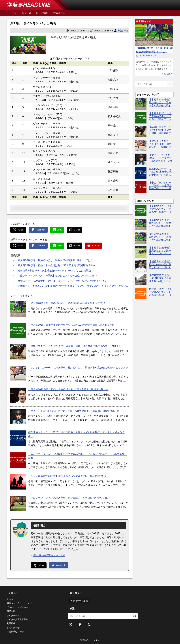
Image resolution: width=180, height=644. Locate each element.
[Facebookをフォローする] (80, 624)
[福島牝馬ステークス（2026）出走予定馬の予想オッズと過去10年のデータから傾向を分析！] (18, 438)
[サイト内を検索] (170, 84)
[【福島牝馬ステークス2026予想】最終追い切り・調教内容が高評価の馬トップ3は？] (18, 352)
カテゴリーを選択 (79, 601)
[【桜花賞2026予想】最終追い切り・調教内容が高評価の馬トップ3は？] (141, 238)
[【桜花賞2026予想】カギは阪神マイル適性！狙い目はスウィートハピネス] (141, 280)
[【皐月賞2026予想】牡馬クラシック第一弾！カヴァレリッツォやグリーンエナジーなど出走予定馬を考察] (141, 252)
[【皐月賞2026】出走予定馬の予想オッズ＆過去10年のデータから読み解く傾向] (18, 330)
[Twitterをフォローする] (71, 624)
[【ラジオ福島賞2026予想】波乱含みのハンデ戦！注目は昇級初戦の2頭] (18, 482)
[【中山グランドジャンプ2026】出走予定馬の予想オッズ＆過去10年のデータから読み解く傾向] (18, 460)
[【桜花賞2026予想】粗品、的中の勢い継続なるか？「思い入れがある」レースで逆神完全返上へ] (141, 266)
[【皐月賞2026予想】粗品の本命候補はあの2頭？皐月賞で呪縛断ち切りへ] (18, 395)
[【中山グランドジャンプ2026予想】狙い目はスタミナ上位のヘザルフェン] (18, 503)
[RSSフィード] (89, 624)
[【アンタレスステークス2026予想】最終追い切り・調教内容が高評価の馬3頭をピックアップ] (18, 373)
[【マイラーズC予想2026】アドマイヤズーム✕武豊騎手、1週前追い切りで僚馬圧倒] (18, 417)
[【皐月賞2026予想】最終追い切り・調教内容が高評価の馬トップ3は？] (18, 309)
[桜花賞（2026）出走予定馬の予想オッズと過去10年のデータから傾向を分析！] (141, 293)
